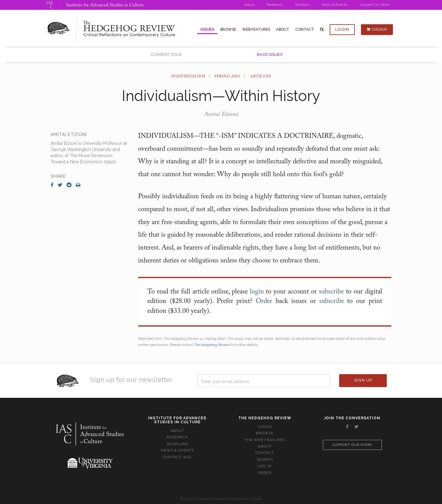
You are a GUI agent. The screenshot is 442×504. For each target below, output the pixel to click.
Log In (265, 466)
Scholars (302, 5)
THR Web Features (265, 440)
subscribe (331, 292)
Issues (207, 29)
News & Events (335, 5)
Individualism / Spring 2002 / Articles (221, 76)
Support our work (352, 445)
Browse (228, 29)
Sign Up (363, 380)
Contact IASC (177, 457)
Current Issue (167, 54)
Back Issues (270, 54)
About (249, 5)
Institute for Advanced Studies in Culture (105, 5)
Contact (305, 29)
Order (377, 29)
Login (342, 29)
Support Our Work (375, 5)
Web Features (256, 29)
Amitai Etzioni (221, 114)
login (257, 292)
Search (265, 459)
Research (275, 5)
